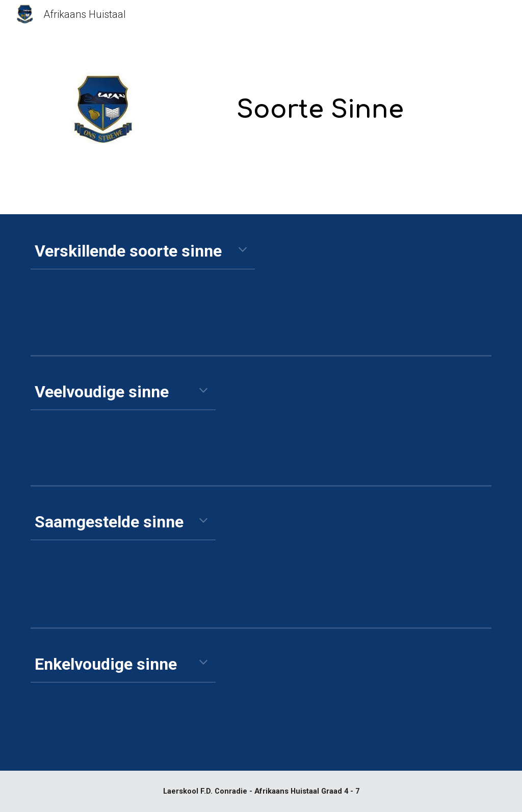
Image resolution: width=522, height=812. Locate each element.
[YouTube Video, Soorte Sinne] (399, 285)
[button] (243, 250)
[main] (320, 103)
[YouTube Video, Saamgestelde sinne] (399, 557)
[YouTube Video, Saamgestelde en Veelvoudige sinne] (399, 421)
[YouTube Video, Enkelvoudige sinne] (399, 702)
